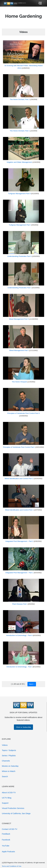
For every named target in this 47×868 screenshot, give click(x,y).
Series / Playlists (9, 756)
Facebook (6, 840)
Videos (5, 745)
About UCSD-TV (9, 792)
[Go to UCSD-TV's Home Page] (15, 3)
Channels (6, 761)
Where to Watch (9, 771)
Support (5, 803)
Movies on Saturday (10, 766)
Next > (32, 684)
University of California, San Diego (16, 813)
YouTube (6, 846)
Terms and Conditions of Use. (12, 866)
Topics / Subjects (9, 750)
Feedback (6, 834)
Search (5, 776)
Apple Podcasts (8, 852)
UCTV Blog (7, 798)
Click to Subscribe (23, 727)
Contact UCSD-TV (10, 829)
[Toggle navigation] (40, 3)
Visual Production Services (13, 808)
